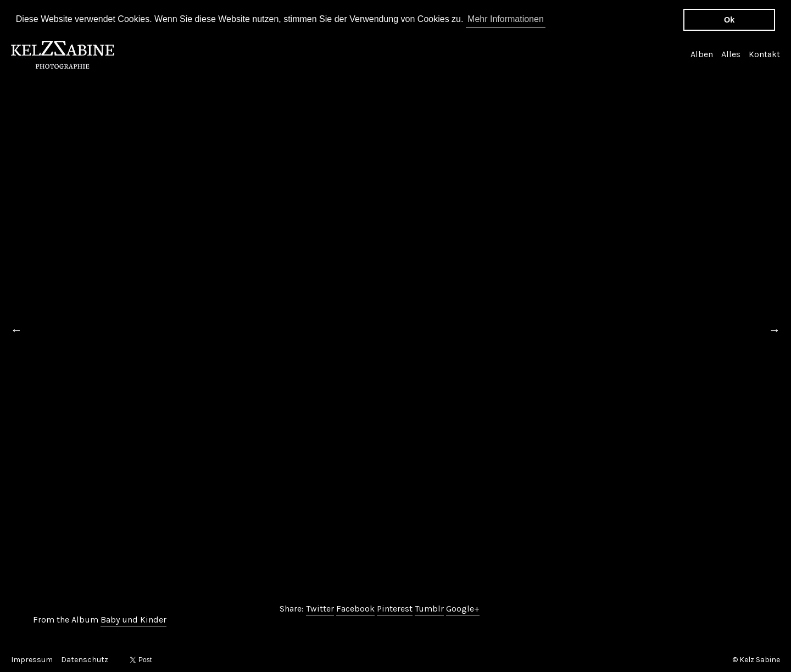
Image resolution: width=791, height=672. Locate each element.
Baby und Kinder (133, 619)
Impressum (32, 660)
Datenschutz (85, 660)
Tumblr (429, 608)
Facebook (355, 608)
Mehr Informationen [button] (506, 19)
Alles (731, 54)
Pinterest (395, 608)
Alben (702, 54)
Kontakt (764, 54)
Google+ (463, 608)
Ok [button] (729, 20)
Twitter (320, 608)
